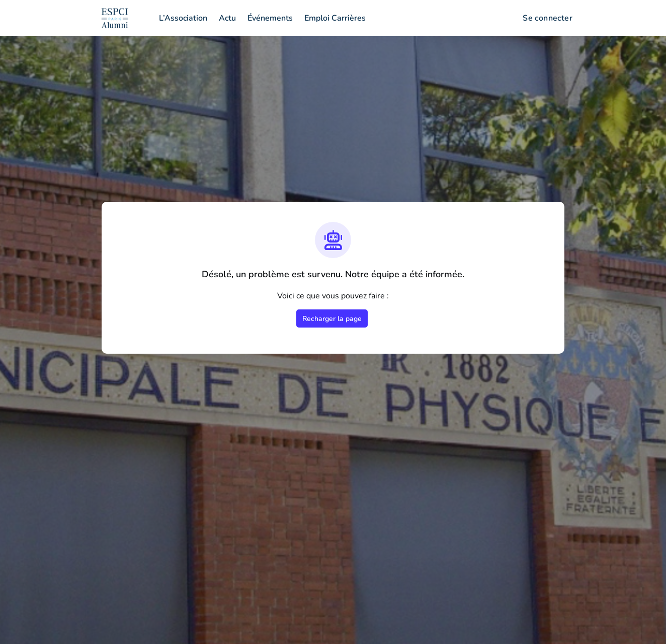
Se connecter (548, 18)
